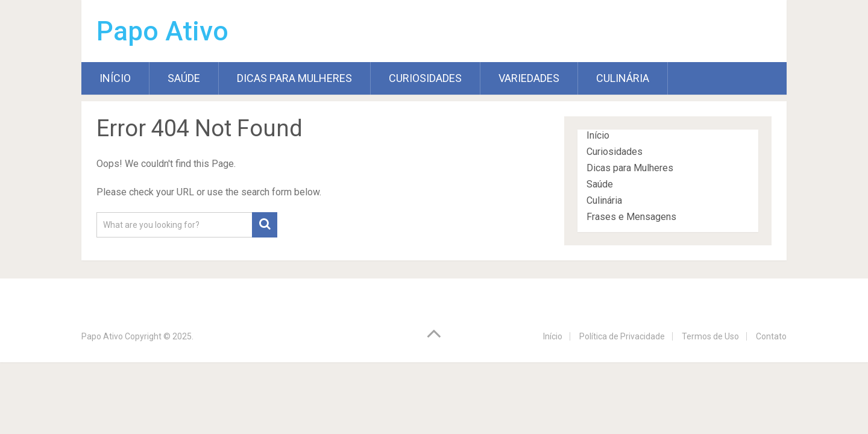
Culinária (623, 78)
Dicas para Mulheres (294, 78)
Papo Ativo (162, 31)
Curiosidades (425, 78)
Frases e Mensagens (631, 217)
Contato (771, 336)
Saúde (184, 78)
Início (115, 78)
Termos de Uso (710, 336)
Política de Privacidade (622, 336)
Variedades (529, 78)
